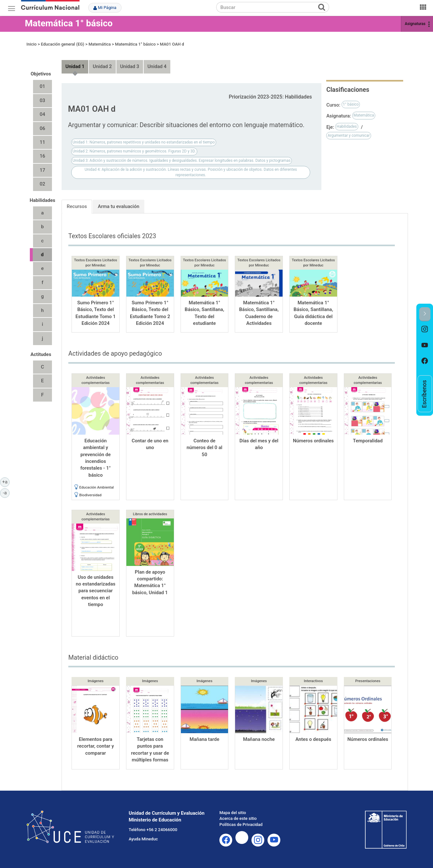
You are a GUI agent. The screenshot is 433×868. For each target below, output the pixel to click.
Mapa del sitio (233, 813)
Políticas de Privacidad (241, 825)
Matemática (100, 44)
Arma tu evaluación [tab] (119, 206)
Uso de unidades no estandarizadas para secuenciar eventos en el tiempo (96, 591)
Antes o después (313, 739)
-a (6, 492)
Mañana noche (259, 739)
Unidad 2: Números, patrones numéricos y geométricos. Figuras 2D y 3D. (134, 151)
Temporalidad (368, 441)
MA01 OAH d (172, 44)
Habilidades (347, 126)
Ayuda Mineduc (143, 839)
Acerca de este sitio (238, 818)
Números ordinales (313, 441)
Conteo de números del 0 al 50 (204, 448)
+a (6, 482)
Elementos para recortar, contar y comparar (96, 746)
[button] (425, 314)
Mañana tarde (204, 739)
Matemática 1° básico (69, 23)
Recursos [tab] (77, 206)
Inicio (32, 44)
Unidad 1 (75, 66)
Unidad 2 (102, 66)
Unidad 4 (157, 66)
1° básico (351, 104)
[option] (425, 329)
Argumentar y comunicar (348, 135)
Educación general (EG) (62, 44)
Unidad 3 (130, 66)
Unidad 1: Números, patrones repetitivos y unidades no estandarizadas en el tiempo (144, 142)
